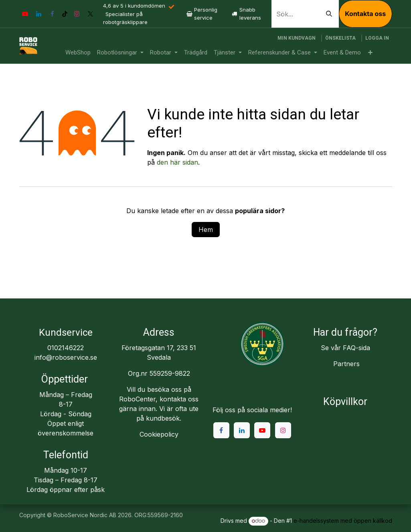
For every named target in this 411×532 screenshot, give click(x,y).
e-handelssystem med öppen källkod (343, 521)
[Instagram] (77, 14)
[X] (91, 14)
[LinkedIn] (39, 14)
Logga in (377, 38)
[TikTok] (65, 14)
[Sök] (329, 14)
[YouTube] (25, 14)
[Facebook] (53, 14)
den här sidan (177, 162)
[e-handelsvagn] (297, 38)
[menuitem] (78, 53)
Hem (206, 230)
